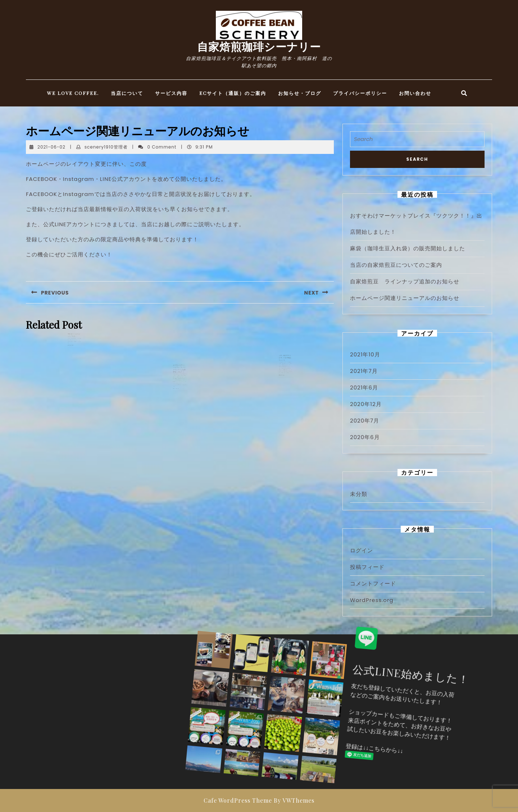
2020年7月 (365, 421)
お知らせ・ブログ (300, 93)
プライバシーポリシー (360, 93)
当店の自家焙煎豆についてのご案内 (396, 265)
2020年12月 (366, 404)
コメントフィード (373, 583)
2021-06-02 (51, 147)
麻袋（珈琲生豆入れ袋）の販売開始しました (285, 369)
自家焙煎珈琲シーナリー (259, 46)
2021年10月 (365, 354)
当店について (127, 93)
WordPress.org (372, 600)
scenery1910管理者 (106, 147)
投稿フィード (367, 567)
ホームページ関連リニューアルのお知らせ (405, 298)
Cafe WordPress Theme (238, 800)
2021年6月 (364, 387)
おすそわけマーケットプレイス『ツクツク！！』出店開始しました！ (180, 380)
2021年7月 (364, 371)
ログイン (362, 550)
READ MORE (72, 352)
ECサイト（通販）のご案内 (233, 93)
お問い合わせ (415, 93)
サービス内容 (171, 93)
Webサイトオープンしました (74, 345)
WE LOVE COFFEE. (73, 93)
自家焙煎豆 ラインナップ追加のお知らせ (405, 281)
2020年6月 (365, 437)
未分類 (359, 494)
